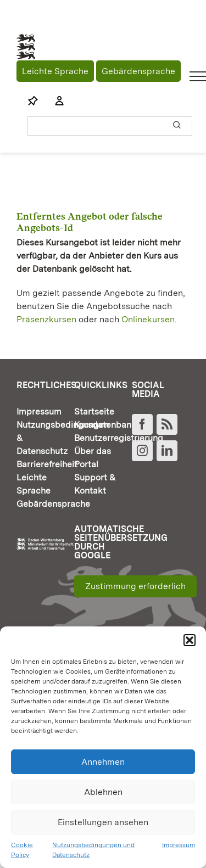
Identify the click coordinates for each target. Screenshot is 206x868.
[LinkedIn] (167, 451)
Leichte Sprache (55, 71)
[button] (190, 640)
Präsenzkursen (46, 319)
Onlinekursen (148, 319)
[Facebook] (142, 424)
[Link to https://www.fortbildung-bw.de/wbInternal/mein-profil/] (54, 101)
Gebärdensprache (138, 71)
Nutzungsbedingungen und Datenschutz (93, 850)
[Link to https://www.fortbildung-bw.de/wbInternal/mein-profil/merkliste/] (33, 101)
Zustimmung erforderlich (135, 586)
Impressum (179, 845)
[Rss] (167, 424)
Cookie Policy (22, 850)
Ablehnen (103, 792)
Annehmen (103, 762)
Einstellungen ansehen (103, 822)
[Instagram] (142, 451)
